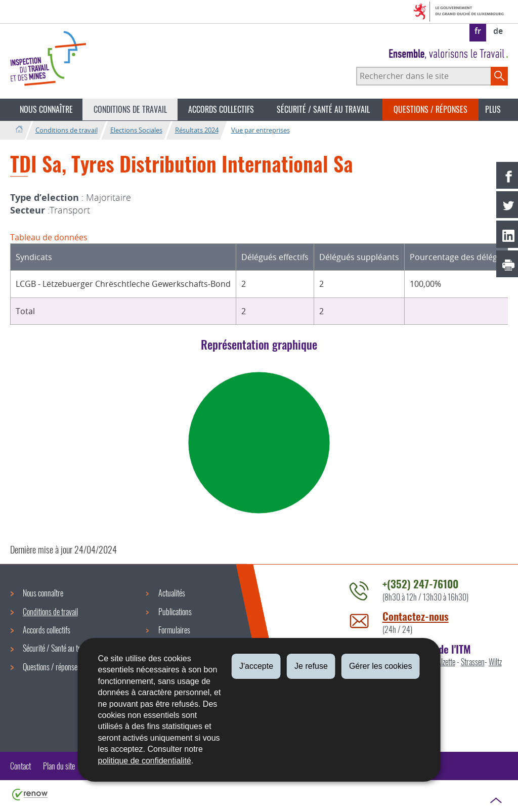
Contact (20, 766)
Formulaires (174, 630)
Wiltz (495, 662)
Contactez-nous (416, 616)
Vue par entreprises (261, 130)
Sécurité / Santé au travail (323, 109)
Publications (175, 612)
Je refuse (311, 666)
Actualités (172, 593)
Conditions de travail (130, 109)
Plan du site (59, 766)
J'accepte (256, 666)
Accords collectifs (221, 109)
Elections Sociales (136, 130)
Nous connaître (46, 109)
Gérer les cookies (381, 666)
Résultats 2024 (197, 130)
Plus (493, 109)
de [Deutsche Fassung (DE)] (498, 31)
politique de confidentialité (145, 761)
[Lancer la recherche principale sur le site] (499, 76)
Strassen (473, 662)
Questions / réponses (430, 109)
